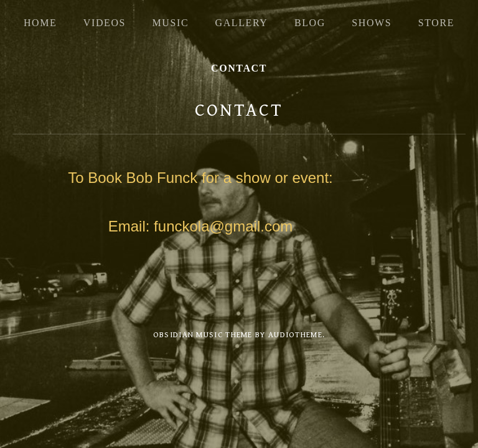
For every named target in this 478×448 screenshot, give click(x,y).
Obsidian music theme (203, 335)
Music (170, 23)
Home (40, 23)
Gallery (242, 23)
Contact (239, 68)
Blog (310, 23)
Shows (372, 23)
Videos (105, 23)
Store (436, 23)
